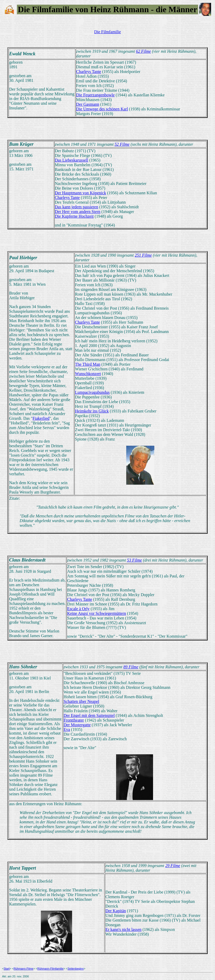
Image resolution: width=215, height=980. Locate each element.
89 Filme (131, 667)
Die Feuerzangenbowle (96, 95)
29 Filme (173, 866)
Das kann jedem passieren (77, 207)
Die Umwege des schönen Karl (102, 109)
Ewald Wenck (22, 54)
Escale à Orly (78, 609)
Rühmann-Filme (23, 969)
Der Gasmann (88, 104)
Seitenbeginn (76, 969)
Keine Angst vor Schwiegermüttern (97, 613)
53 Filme (134, 560)
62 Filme (143, 51)
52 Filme (122, 144)
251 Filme (143, 255)
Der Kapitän (116, 911)
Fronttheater (74, 720)
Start (7, 969)
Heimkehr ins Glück (92, 411)
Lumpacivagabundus (92, 392)
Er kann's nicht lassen (123, 929)
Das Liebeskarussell (72, 160)
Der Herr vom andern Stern (78, 212)
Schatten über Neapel (81, 701)
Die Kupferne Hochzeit (74, 216)
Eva (67, 729)
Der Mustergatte (77, 725)
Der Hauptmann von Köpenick (81, 193)
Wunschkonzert (88, 374)
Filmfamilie (53, 9)
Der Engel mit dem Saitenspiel (89, 715)
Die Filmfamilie (108, 32)
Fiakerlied (41, 418)
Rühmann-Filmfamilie (50, 969)
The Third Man (88, 364)
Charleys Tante (89, 72)
